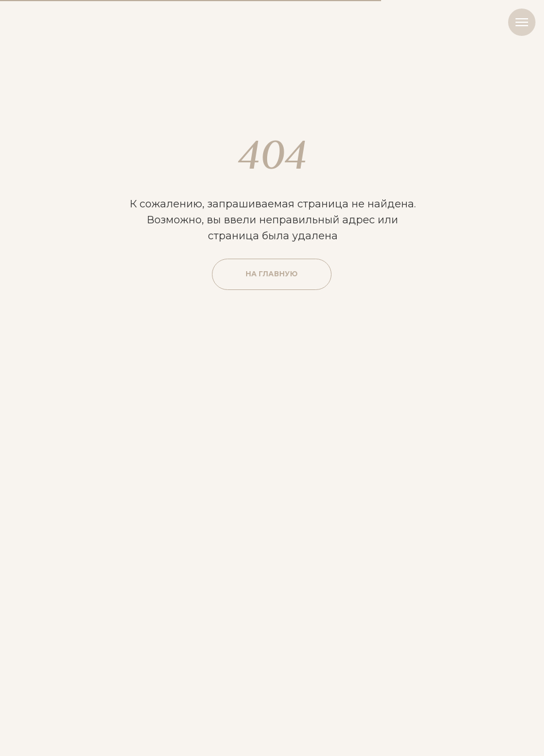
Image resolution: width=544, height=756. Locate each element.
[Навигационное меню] (522, 22)
